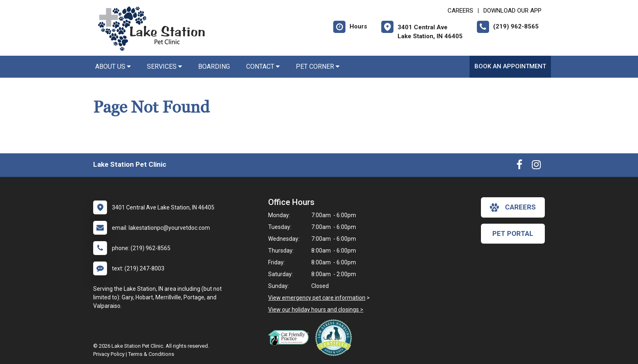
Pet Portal (513, 233)
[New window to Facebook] (519, 166)
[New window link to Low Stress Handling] (335, 338)
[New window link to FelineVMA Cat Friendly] (291, 338)
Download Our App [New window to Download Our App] (512, 11)
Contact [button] (263, 66)
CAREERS (460, 11)
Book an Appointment (510, 66)
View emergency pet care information (317, 298)
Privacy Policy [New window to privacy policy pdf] (109, 354)
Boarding (214, 66)
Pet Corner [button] (318, 66)
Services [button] (164, 66)
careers (513, 207)
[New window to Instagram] (536, 166)
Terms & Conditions (151, 354)
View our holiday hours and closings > (316, 310)
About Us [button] (113, 66)
